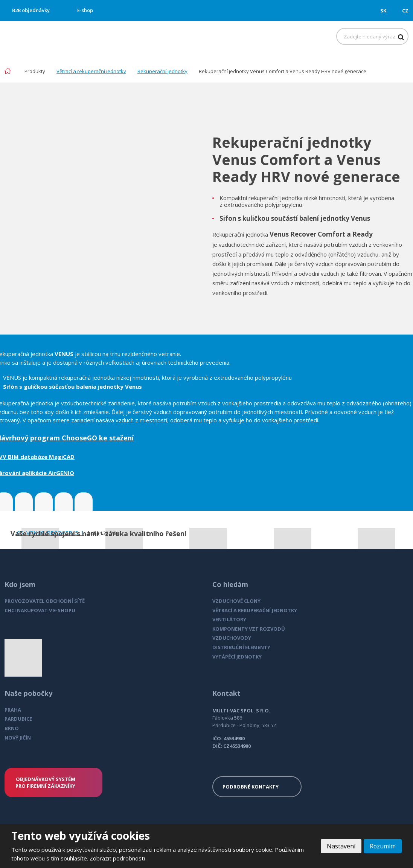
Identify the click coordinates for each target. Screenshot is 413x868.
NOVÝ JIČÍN (18, 738)
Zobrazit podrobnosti (117, 858)
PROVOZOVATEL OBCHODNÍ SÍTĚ (45, 601)
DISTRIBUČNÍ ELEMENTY (241, 647)
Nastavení (341, 846)
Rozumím (383, 846)
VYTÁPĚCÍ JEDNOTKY (237, 657)
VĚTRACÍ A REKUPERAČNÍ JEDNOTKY (255, 610)
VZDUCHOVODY (232, 638)
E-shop (85, 10)
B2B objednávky (31, 10)
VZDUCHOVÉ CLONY (236, 601)
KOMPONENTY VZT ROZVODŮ (249, 629)
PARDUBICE (18, 719)
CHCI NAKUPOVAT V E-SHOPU (40, 610)
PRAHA (13, 710)
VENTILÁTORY (229, 619)
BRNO (12, 728)
